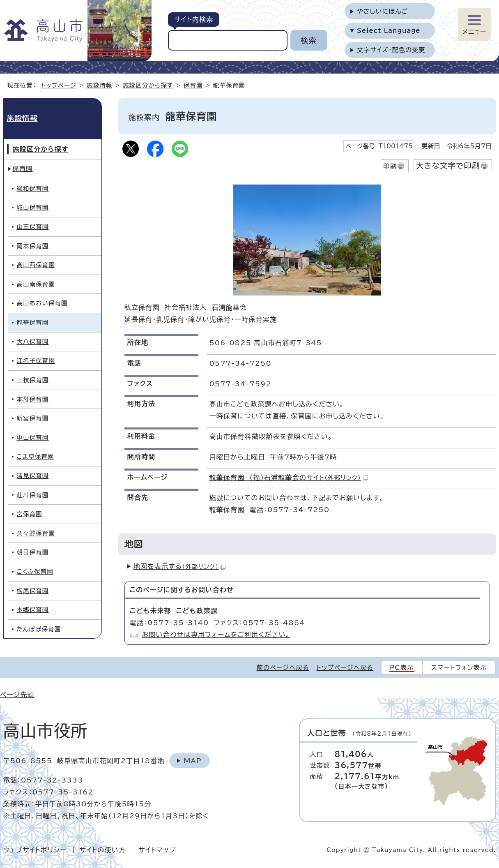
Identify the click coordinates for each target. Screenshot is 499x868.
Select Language (389, 31)
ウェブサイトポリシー (35, 850)
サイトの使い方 (103, 850)
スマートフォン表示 (459, 668)
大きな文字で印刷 (448, 166)
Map (192, 761)
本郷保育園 (33, 610)
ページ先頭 (17, 695)
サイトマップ (157, 850)
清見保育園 (33, 476)
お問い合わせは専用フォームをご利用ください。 (216, 635)
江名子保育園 (36, 361)
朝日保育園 (33, 552)
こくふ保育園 (35, 571)
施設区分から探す (148, 85)
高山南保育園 (36, 284)
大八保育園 (33, 342)
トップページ (59, 85)
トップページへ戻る (345, 668)
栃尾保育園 (33, 591)
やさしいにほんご (382, 11)
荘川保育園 (33, 495)
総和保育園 (33, 188)
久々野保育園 (36, 533)
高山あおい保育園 (42, 303)
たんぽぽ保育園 (39, 629)
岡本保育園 (33, 246)
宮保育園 (30, 514)
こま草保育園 (36, 456)
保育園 (193, 85)
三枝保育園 (33, 380)
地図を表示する (180, 566)
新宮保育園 (33, 418)
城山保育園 (33, 207)
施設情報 (99, 85)
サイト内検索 (194, 19)
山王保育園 (33, 227)
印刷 (390, 166)
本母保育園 (33, 399)
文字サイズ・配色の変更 (391, 50)
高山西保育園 (36, 265)
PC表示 (402, 668)
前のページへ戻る (283, 668)
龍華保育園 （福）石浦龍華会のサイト (289, 478)
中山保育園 (33, 437)
